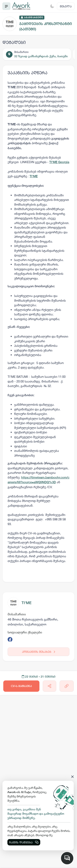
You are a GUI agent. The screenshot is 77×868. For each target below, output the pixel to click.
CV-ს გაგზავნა (21, 686)
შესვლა (66, 6)
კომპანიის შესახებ (38, 652)
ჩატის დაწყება (24, 842)
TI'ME (26, 603)
